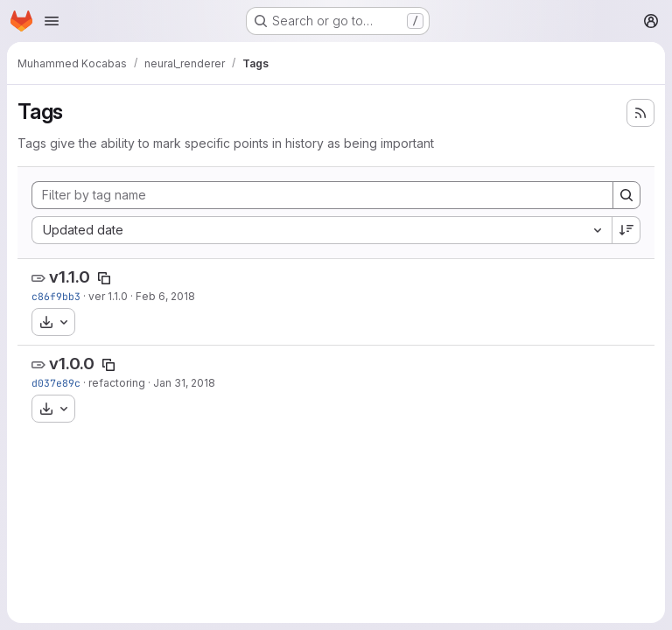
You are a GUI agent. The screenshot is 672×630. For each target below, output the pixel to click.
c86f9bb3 (56, 296)
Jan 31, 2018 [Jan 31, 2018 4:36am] (184, 383)
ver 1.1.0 (108, 296)
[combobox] (322, 230)
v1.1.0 (70, 277)
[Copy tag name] (104, 278)
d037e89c (56, 383)
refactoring (117, 383)
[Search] (626, 195)
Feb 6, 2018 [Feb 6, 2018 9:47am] (165, 296)
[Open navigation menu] (52, 21)
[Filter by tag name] (322, 195)
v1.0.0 (72, 364)
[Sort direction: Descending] (626, 230)
